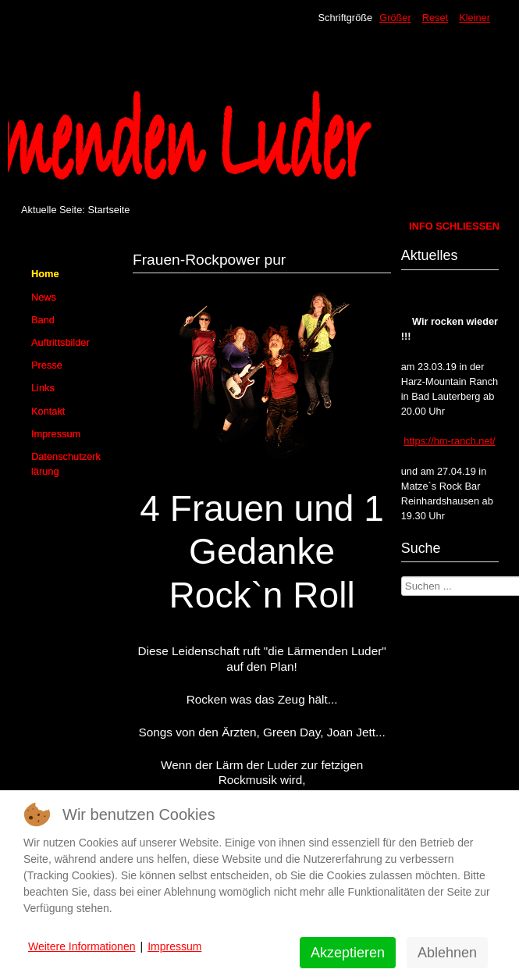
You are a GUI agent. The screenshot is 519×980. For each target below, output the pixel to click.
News (44, 297)
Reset (435, 18)
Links (43, 388)
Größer (395, 18)
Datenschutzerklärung (66, 464)
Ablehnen (447, 953)
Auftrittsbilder (60, 342)
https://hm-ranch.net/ (449, 441)
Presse (47, 365)
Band (43, 320)
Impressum (56, 434)
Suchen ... (402, 577)
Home (45, 274)
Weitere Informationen (82, 946)
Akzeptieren (348, 953)
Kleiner (475, 18)
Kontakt (48, 411)
